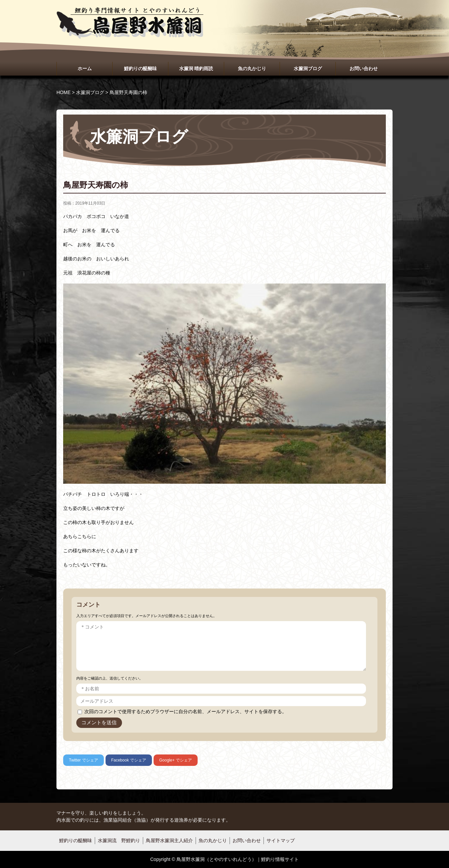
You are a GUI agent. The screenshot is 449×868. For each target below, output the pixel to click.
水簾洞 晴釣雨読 (196, 69)
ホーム (85, 69)
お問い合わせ (364, 69)
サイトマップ (281, 840)
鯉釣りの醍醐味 (140, 69)
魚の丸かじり (252, 69)
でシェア (84, 760)
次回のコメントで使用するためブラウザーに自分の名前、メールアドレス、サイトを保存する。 (186, 711)
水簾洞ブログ (308, 69)
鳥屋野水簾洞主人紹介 (169, 840)
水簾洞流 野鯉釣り (119, 840)
